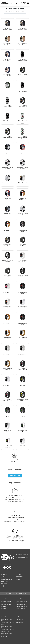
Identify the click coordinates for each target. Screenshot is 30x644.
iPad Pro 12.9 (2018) (22, 603)
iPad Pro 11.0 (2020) (22, 605)
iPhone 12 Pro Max (6, 601)
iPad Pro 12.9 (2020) (22, 601)
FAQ (3, 576)
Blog (3, 585)
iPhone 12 (4, 608)
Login (21, 3)
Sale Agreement (6, 578)
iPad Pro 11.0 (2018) (22, 607)
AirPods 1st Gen (21, 621)
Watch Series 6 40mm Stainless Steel (7, 631)
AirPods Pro (20, 623)
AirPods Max (20, 619)
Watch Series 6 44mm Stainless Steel (7, 627)
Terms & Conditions (7, 580)
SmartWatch (20, 578)
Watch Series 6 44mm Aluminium (7, 634)
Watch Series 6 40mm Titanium (7, 624)
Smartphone (20, 576)
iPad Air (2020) (21, 608)
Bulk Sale (4, 587)
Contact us (4, 583)
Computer (19, 575)
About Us (4, 575)
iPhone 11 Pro (5, 607)
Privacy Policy (5, 582)
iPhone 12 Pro (5, 603)
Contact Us (15, 475)
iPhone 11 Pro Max (6, 605)
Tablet (18, 580)
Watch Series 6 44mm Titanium (7, 620)
